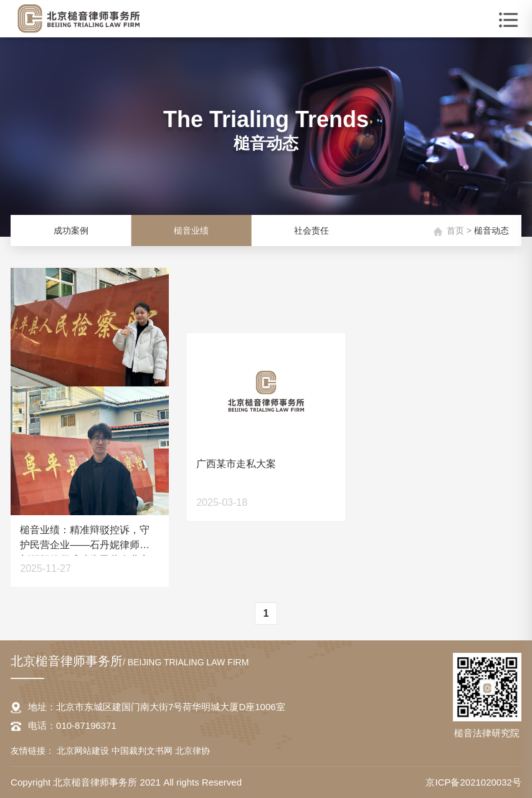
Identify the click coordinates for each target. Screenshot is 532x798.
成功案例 (71, 230)
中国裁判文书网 (143, 751)
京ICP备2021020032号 (473, 782)
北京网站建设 (84, 751)
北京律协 (192, 751)
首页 (455, 230)
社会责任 (311, 230)
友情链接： (32, 751)
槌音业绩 (191, 230)
